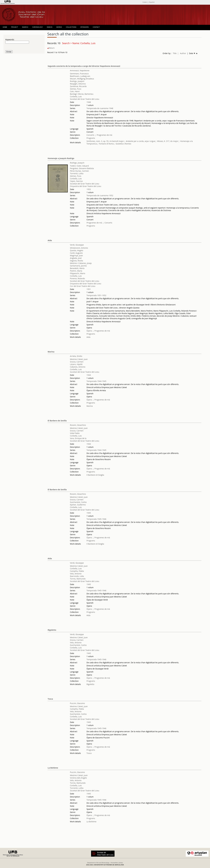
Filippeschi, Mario (78, 273)
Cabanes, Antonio (78, 367)
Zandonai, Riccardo (78, 86)
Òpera (89, 331)
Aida (50, 240)
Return (51, 48)
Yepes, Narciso (76, 181)
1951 (89, 289)
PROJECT (15, 27)
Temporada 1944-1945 (96, 381)
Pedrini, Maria (76, 271)
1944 (89, 375)
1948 (89, 102)
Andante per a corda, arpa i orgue (140, 141)
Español (152, 2)
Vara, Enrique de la (78, 438)
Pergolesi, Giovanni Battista (82, 168)
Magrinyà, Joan (76, 256)
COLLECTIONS (71, 27)
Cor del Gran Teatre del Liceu (83, 286)
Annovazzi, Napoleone (80, 70)
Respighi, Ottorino (78, 84)
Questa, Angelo (77, 250)
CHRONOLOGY (37, 27)
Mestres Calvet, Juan (79, 359)
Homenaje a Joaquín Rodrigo (61, 158)
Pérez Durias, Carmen (79, 171)
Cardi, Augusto (76, 253)
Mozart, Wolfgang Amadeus (82, 79)
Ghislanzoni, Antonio (79, 248)
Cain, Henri (75, 91)
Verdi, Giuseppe (77, 245)
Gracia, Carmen (77, 362)
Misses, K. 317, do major (168, 141)
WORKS (59, 27)
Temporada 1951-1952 (96, 295)
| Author (182, 53)
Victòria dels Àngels (78, 778)
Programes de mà (104, 135)
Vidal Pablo (75, 433)
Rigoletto (52, 630)
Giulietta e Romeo (123, 144)
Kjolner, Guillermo (78, 505)
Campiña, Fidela (77, 571)
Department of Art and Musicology (98, 863)
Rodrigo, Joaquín (77, 81)
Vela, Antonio (76, 574)
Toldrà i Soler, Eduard (79, 166)
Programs (91, 138)
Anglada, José (76, 258)
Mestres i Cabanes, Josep (81, 263)
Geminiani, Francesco (79, 74)
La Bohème (53, 768)
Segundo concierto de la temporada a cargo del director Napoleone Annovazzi (84, 66)
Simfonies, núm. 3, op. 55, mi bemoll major (105, 141)
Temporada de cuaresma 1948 (100, 108)
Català (145, 2)
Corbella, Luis (76, 96)
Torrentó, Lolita (77, 173)
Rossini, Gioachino (78, 425)
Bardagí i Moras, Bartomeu (82, 94)
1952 (89, 189)
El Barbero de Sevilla (57, 421)
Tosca (50, 699)
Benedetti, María (77, 268)
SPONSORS (85, 27)
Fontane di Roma (106, 144)
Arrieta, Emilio (76, 356)
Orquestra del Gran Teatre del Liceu (86, 186)
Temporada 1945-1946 (96, 519)
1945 (89, 513)
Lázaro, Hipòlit (76, 364)
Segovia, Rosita (76, 261)
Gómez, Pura (76, 89)
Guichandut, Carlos (78, 502)
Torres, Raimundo (78, 579)
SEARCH (25, 27)
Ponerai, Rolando (77, 278)
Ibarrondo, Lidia (77, 576)
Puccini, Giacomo (77, 703)
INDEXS (50, 27)
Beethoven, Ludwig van (80, 76)
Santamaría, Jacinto (78, 266)
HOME (5, 27)
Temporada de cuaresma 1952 (100, 195)
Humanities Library (117, 863)
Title (175, 53)
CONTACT (96, 27)
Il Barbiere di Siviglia (95, 475)
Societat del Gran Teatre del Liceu (85, 99)
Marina (51, 352)
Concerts (90, 135)
